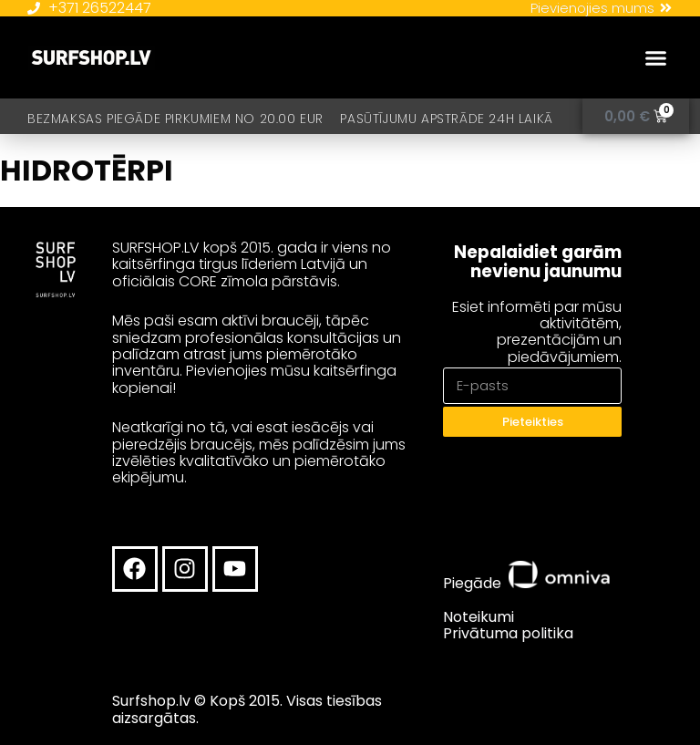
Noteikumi (479, 617)
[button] (656, 58)
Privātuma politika (508, 633)
